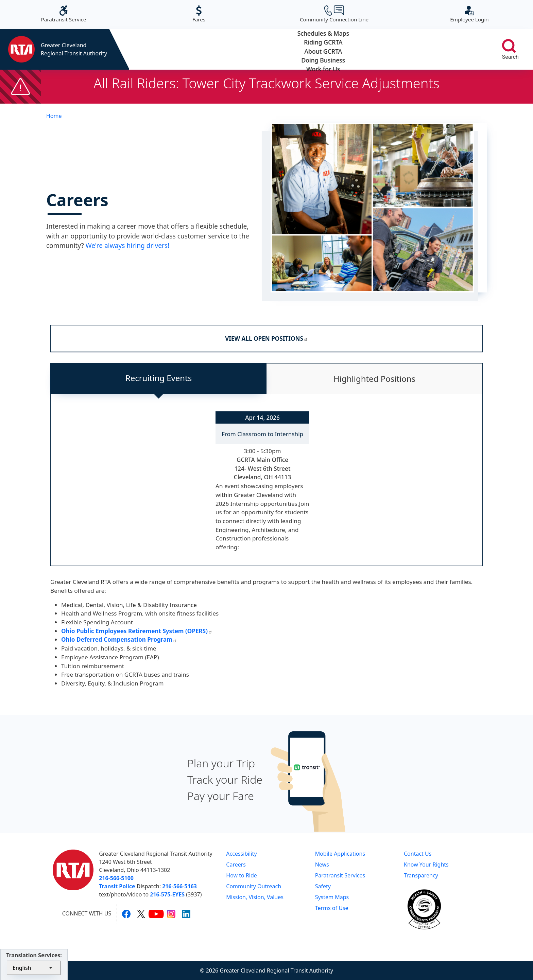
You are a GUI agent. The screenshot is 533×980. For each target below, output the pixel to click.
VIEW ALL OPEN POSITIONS (266, 338)
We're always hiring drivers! (128, 245)
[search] (509, 46)
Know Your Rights (426, 865)
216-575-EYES (167, 894)
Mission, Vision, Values (255, 897)
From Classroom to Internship (262, 434)
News (322, 865)
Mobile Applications (340, 854)
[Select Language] (34, 968)
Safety (323, 886)
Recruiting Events (159, 378)
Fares (199, 14)
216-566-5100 (116, 878)
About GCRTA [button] (307, 49)
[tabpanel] (266, 485)
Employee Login (469, 14)
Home (54, 116)
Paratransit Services (340, 875)
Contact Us (418, 854)
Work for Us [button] (449, 49)
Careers (236, 865)
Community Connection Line (334, 14)
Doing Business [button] (378, 49)
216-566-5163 (179, 886)
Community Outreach (254, 886)
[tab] (159, 379)
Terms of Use (332, 908)
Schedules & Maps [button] (165, 49)
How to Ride (242, 875)
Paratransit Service (64, 14)
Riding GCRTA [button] (236, 49)
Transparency (421, 875)
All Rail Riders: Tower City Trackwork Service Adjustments (266, 83)
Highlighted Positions (374, 379)
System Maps (332, 897)
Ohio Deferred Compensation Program (119, 639)
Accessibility (241, 854)
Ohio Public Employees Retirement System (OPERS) (137, 631)
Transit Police (117, 886)
